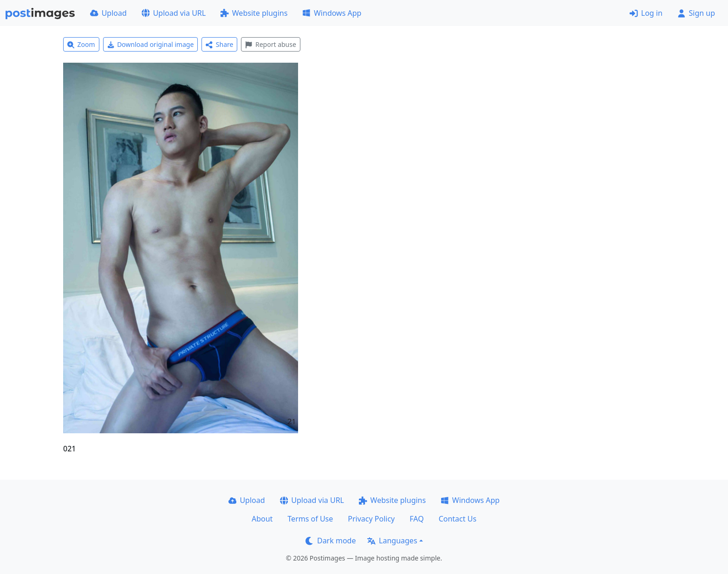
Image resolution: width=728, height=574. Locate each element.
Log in (646, 13)
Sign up (696, 13)
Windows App (332, 13)
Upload (108, 13)
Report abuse (270, 44)
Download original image (151, 44)
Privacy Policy (371, 519)
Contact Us (458, 519)
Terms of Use (310, 519)
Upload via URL (174, 13)
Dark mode (331, 541)
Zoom (81, 44)
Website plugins (254, 13)
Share (219, 44)
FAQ (416, 519)
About (262, 519)
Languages (392, 541)
